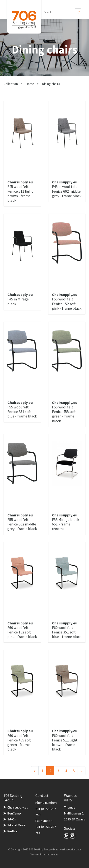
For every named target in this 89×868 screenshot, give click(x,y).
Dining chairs (51, 84)
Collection (11, 84)
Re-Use (12, 831)
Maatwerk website (64, 849)
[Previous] (35, 771)
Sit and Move (16, 825)
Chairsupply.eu (18, 807)
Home (30, 84)
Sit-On (12, 819)
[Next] (82, 771)
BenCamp (14, 813)
